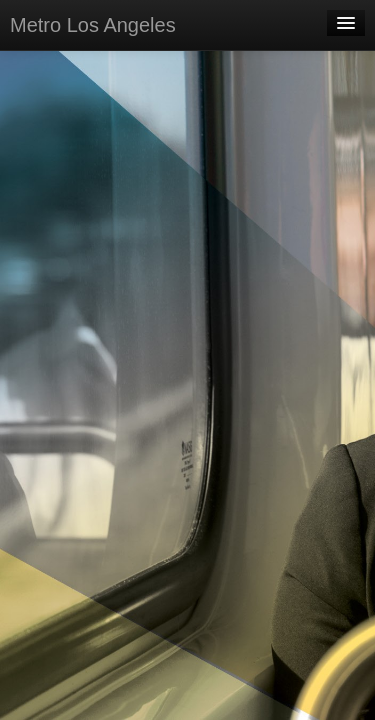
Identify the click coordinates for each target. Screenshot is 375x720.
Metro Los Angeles (93, 25)
